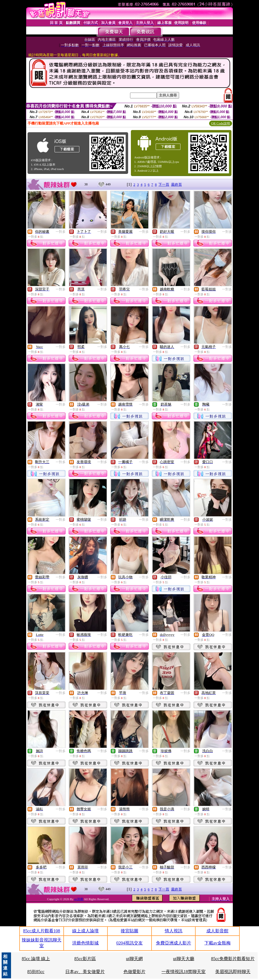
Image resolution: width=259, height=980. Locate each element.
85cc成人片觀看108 (42, 931)
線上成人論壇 (85, 931)
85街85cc (36, 972)
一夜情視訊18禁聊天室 (184, 972)
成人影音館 (217, 931)
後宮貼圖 (129, 931)
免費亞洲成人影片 (174, 943)
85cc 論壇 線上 (36, 959)
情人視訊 (174, 931)
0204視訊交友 (129, 943)
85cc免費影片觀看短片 (233, 959)
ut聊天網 (134, 959)
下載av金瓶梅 (218, 943)
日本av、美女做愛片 (85, 972)
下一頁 (164, 184)
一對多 (61, 232)
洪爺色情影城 (85, 943)
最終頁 (176, 184)
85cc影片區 (85, 959)
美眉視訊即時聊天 (233, 972)
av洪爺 (79, 899)
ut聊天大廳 (184, 959)
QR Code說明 (221, 123)
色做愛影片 (134, 972)
